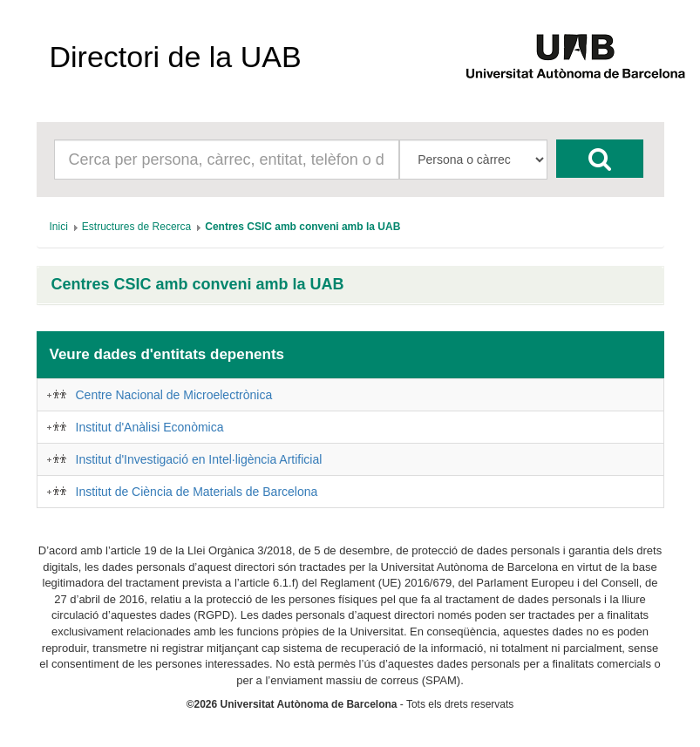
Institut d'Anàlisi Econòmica (150, 427)
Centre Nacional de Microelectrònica (174, 395)
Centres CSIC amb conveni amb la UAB (198, 285)
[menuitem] (59, 227)
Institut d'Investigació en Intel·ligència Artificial (199, 459)
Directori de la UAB (176, 57)
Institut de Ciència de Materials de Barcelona (197, 492)
